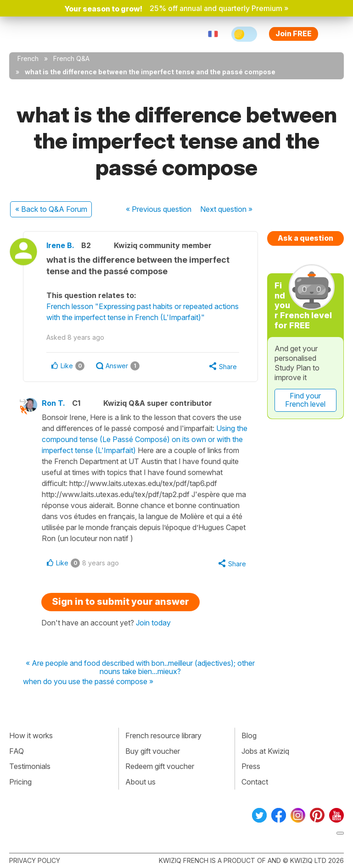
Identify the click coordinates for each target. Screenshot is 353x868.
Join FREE (294, 33)
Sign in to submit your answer (120, 602)
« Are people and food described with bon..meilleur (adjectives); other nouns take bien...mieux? (140, 667)
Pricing (20, 782)
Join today (153, 623)
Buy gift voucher (153, 751)
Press (251, 766)
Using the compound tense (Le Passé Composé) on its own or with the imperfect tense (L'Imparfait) (145, 439)
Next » (226, 209)
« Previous (159, 209)
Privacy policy (35, 860)
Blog (249, 735)
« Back (51, 209)
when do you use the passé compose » (88, 682)
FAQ (17, 751)
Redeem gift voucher (160, 766)
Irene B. (60, 245)
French (28, 58)
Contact (255, 782)
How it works (31, 735)
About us (140, 782)
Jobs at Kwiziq (265, 751)
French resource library (163, 735)
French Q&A (71, 58)
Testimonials (30, 766)
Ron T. (53, 403)
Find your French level (305, 400)
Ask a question (305, 238)
